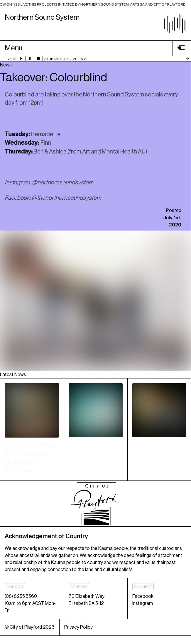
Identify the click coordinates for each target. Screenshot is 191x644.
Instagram (143, 603)
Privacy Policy (78, 627)
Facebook (143, 596)
